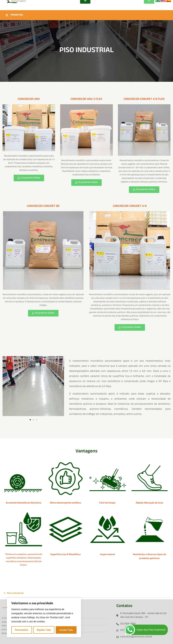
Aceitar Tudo (66, 630)
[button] (6, 387)
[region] (44, 617)
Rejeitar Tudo (44, 630)
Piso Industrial (15, 593)
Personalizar (22, 630)
